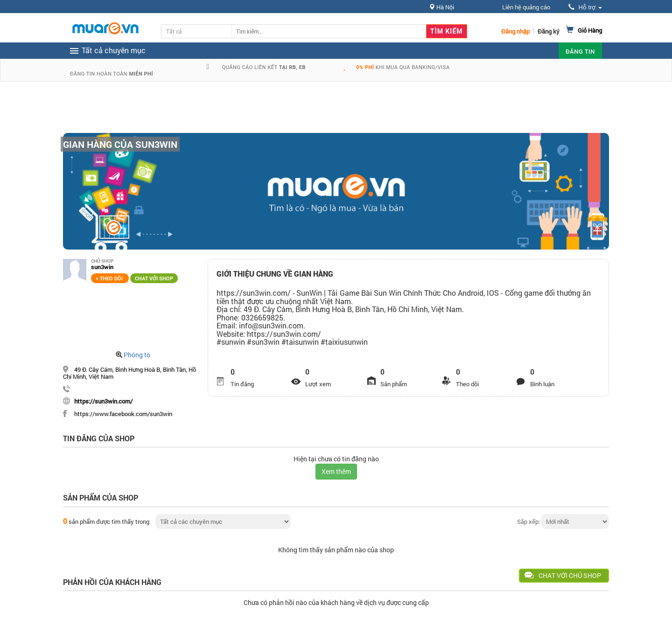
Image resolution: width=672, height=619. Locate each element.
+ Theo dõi (110, 278)
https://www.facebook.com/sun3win (123, 414)
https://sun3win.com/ (103, 401)
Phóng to (137, 355)
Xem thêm (336, 471)
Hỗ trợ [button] (585, 7)
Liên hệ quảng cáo (526, 7)
